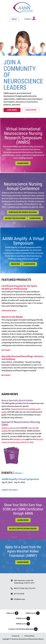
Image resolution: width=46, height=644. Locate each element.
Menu (14, 19)
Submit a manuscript (10, 428)
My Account (34, 18)
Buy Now (6, 350)
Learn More (23, 163)
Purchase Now (9, 311)
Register (15, 264)
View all (18, 473)
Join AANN (12, 110)
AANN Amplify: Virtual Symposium (20, 479)
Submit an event (9, 490)
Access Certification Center (23, 529)
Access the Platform (15, 218)
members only (19, 439)
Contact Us (16, 636)
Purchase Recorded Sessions (23, 212)
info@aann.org (19, 599)
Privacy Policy (29, 636)
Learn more (31, 110)
